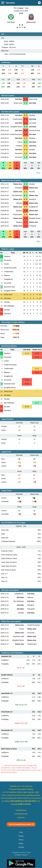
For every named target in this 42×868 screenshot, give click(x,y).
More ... (39, 173)
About (21, 843)
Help (21, 832)
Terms (21, 840)
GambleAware (21, 810)
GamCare (21, 818)
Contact (21, 847)
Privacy (21, 836)
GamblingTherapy (21, 814)
